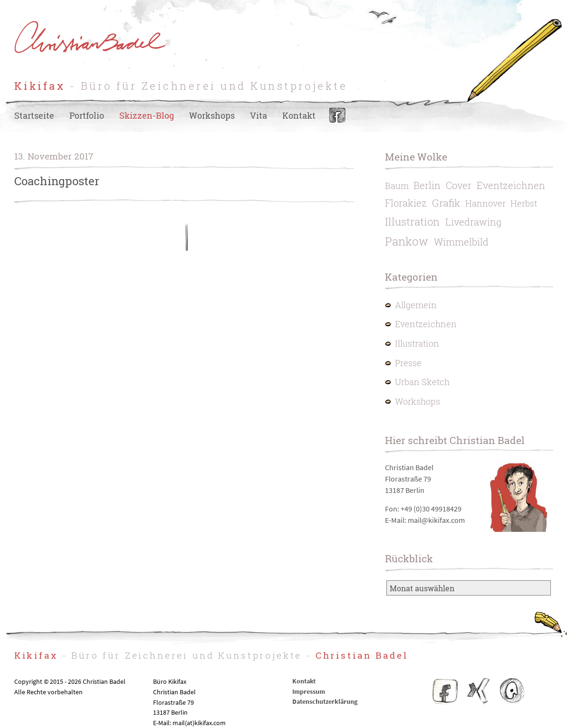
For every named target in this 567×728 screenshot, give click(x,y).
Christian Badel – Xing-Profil (479, 691)
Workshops (212, 116)
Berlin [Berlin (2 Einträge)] (427, 185)
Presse (408, 363)
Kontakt (299, 116)
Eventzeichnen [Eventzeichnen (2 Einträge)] (511, 185)
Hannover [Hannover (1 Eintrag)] (485, 203)
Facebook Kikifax (445, 691)
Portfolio (87, 116)
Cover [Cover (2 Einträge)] (459, 185)
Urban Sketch (422, 382)
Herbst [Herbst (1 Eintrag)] (524, 203)
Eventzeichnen (426, 324)
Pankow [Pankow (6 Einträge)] (407, 241)
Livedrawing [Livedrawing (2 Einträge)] (473, 222)
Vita (259, 116)
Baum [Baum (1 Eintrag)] (397, 186)
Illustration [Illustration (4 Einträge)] (412, 222)
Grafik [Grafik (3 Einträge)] (446, 203)
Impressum (309, 691)
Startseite (34, 116)
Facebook (337, 116)
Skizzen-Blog (147, 116)
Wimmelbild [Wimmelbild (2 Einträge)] (461, 242)
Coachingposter (57, 181)
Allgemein (416, 305)
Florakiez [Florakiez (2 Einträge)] (406, 203)
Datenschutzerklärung (325, 701)
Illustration (417, 344)
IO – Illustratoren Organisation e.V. (511, 691)
